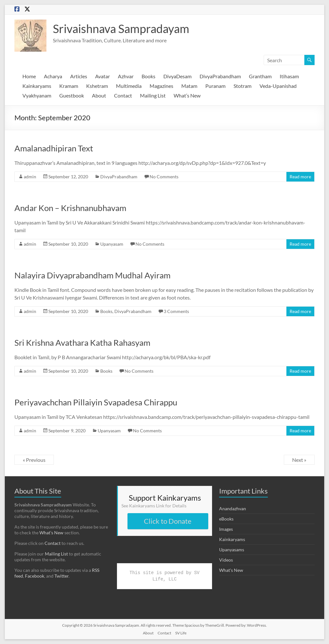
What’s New (187, 95)
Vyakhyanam (37, 95)
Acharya (53, 76)
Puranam (215, 86)
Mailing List (153, 95)
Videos (226, 560)
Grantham (260, 76)
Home (29, 76)
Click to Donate (168, 521)
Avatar (103, 76)
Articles (79, 76)
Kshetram (97, 86)
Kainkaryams (37, 86)
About (99, 95)
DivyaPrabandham (220, 76)
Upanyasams (232, 550)
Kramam (69, 86)
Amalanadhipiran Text (54, 148)
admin (30, 177)
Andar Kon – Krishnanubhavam (70, 208)
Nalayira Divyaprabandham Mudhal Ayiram (92, 275)
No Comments (164, 177)
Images (226, 529)
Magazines (161, 86)
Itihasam (289, 76)
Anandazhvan (233, 508)
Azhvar (126, 76)
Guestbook (72, 95)
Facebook (35, 576)
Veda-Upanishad (278, 86)
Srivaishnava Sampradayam (121, 29)
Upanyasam (112, 244)
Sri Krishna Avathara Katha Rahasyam (82, 343)
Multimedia (129, 86)
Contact (123, 95)
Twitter (62, 576)
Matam (189, 86)
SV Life (181, 633)
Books (148, 76)
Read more (300, 177)
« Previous (34, 460)
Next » (299, 460)
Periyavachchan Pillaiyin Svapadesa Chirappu (96, 402)
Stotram (243, 86)
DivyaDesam (177, 76)
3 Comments (176, 311)
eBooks (226, 519)
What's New (231, 570)
